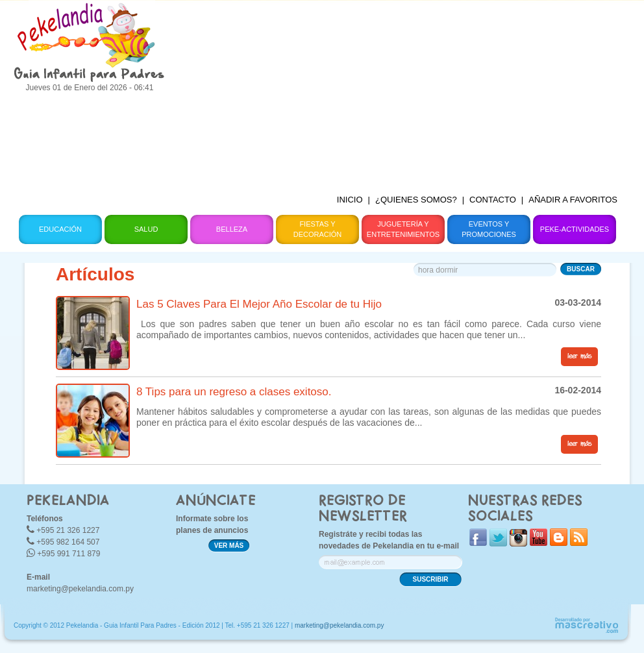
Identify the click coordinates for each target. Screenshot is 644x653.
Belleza (232, 229)
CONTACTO (493, 200)
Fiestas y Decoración (318, 229)
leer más (579, 356)
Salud (146, 229)
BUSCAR (581, 269)
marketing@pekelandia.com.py (80, 589)
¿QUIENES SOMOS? (416, 200)
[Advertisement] (402, 91)
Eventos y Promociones (489, 229)
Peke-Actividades (575, 229)
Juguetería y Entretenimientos (403, 229)
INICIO (350, 200)
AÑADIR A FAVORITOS (573, 200)
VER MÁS (229, 546)
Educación (60, 229)
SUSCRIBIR (430, 579)
